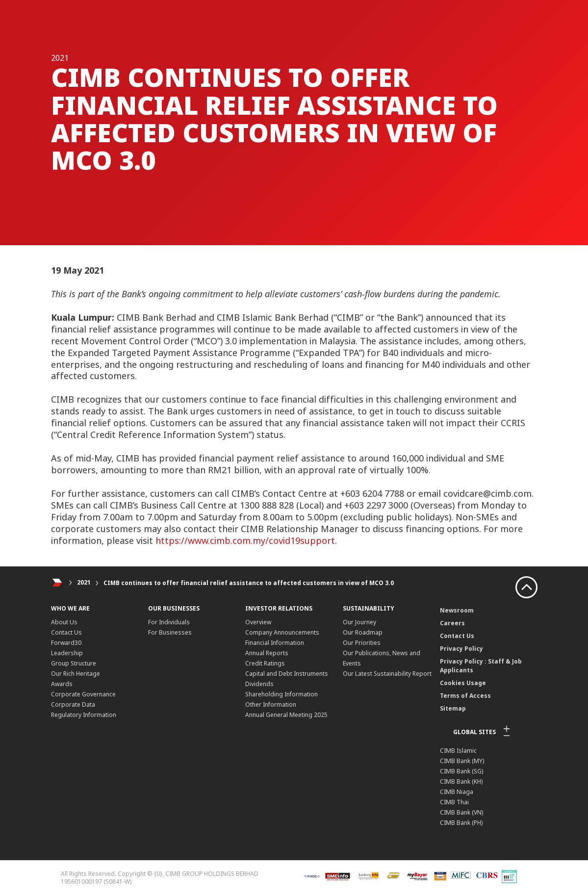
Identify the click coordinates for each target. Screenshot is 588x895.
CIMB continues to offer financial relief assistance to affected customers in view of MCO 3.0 (249, 583)
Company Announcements (282, 632)
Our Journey (359, 622)
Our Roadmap (363, 632)
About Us (64, 622)
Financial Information (275, 643)
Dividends (259, 684)
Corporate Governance (83, 694)
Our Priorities (362, 643)
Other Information (271, 704)
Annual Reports (267, 653)
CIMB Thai (454, 802)
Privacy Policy (461, 649)
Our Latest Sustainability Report (387, 674)
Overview (258, 622)
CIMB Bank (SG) (461, 771)
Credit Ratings (265, 663)
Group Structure (74, 663)
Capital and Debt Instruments (287, 674)
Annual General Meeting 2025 (286, 715)
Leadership (67, 653)
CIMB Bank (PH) (461, 823)
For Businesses (170, 632)
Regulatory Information (84, 715)
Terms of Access (465, 696)
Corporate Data (73, 704)
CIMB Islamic (458, 751)
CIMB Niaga (457, 792)
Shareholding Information (281, 694)
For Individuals (169, 622)
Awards (62, 684)
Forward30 (66, 643)
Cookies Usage (463, 683)
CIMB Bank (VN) (461, 812)
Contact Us (66, 632)
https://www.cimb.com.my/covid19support (245, 540)
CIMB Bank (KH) (461, 781)
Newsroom (457, 610)
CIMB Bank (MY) (462, 761)
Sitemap (453, 708)
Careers (452, 623)
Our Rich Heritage (76, 674)
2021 (84, 583)
